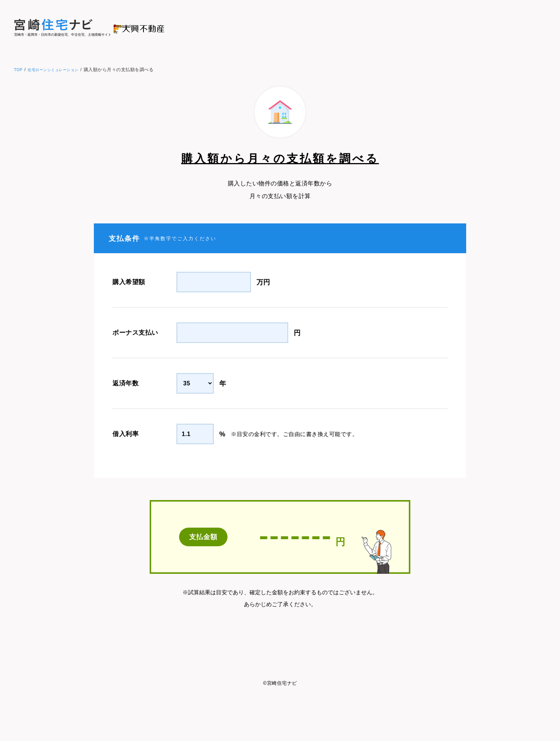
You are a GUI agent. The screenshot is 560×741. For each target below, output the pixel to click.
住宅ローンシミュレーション (59, 70)
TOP (19, 70)
